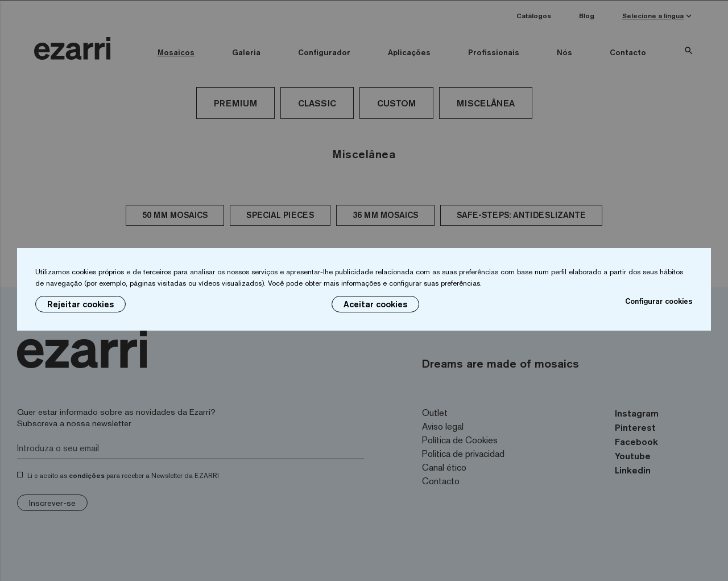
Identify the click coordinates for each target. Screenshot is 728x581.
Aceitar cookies (375, 304)
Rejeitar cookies (80, 304)
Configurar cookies (659, 301)
